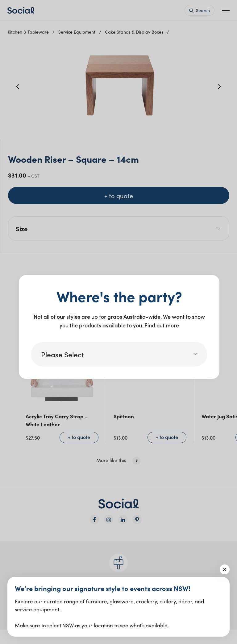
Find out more (162, 325)
